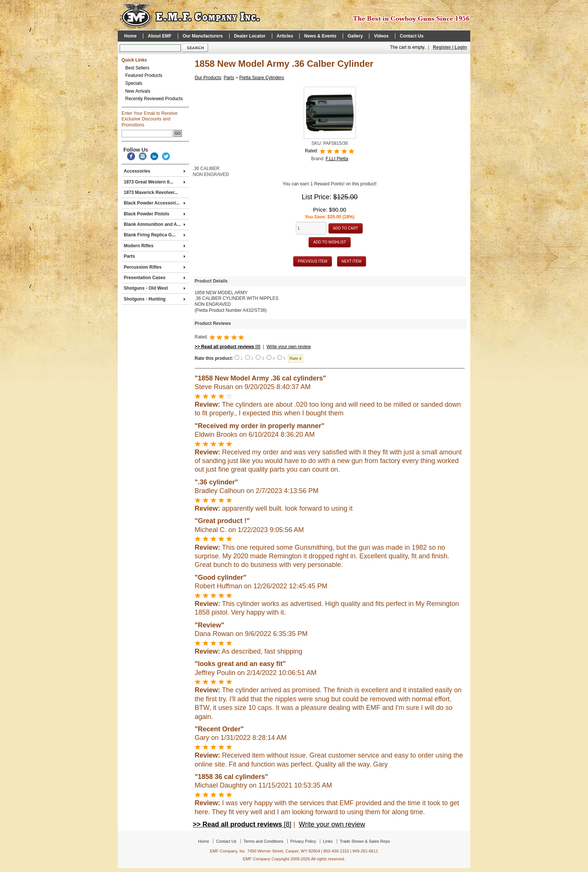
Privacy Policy (303, 841)
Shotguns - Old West (154, 288)
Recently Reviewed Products (154, 99)
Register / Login (450, 47)
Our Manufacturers (203, 36)
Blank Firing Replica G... (154, 235)
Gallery (355, 36)
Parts (154, 256)
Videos (381, 36)
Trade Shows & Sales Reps (365, 841)
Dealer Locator (250, 36)
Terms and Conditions (263, 841)
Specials (134, 83)
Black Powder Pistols (154, 214)
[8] (227, 347)
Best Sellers (137, 68)
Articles (285, 36)
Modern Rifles (154, 246)
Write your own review (289, 347)
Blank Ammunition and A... (154, 224)
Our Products (208, 78)
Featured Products (144, 75)
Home (130, 36)
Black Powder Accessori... (154, 203)
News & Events (320, 36)
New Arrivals (138, 91)
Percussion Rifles (154, 267)
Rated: (312, 151)
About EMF (160, 36)
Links (328, 841)
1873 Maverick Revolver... (151, 192)
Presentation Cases (154, 278)
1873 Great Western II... (154, 182)
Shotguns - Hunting (154, 299)
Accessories (154, 171)
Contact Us (412, 36)
